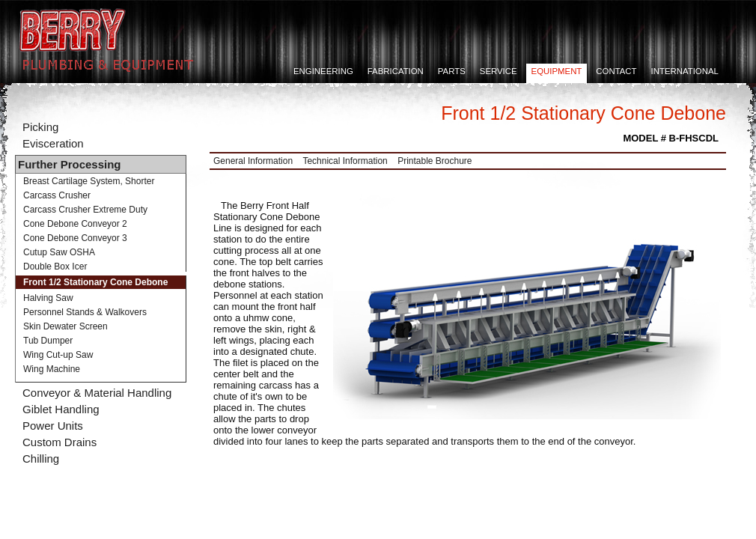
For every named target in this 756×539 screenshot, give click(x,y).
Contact (616, 71)
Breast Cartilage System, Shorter (89, 181)
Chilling (41, 459)
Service (499, 71)
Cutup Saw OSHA (59, 252)
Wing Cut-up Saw (58, 355)
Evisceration (53, 143)
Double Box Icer (55, 267)
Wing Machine (52, 369)
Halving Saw (48, 298)
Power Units (53, 426)
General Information (253, 161)
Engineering (323, 71)
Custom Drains (60, 442)
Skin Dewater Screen (65, 326)
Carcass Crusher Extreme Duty (85, 210)
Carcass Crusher (57, 195)
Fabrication (396, 71)
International (685, 71)
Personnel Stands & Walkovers (85, 312)
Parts (452, 71)
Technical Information (345, 161)
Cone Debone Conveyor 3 (75, 238)
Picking (40, 127)
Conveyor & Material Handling (97, 393)
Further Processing (70, 164)
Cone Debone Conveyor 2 (75, 224)
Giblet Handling (61, 409)
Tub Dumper (48, 341)
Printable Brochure (435, 161)
